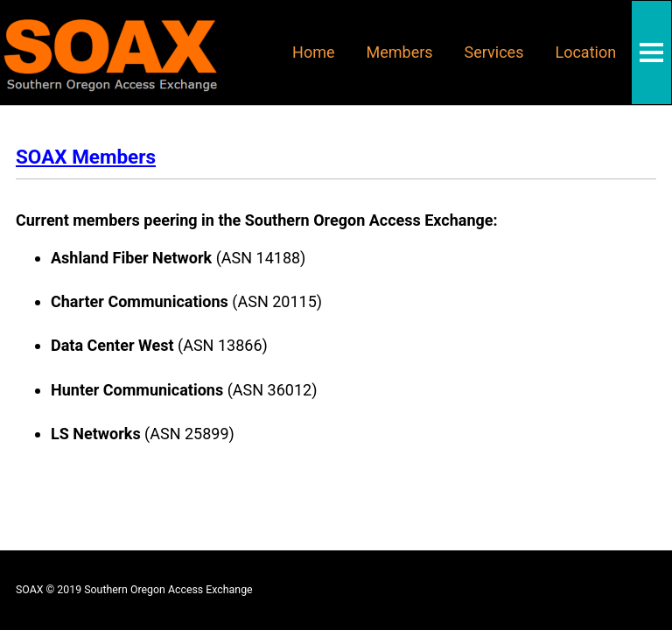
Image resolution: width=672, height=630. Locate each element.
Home (313, 52)
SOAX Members (86, 157)
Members (400, 52)
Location (585, 52)
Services (494, 52)
